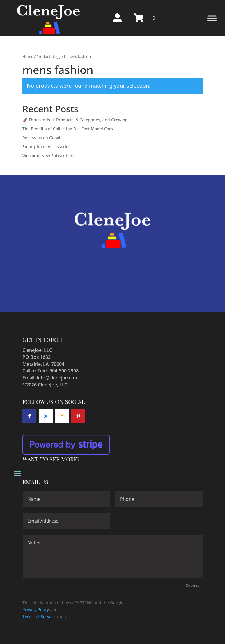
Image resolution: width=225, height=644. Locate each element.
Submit (192, 585)
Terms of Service (39, 616)
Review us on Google (42, 138)
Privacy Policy (36, 610)
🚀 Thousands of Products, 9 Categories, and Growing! (76, 120)
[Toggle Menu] (212, 18)
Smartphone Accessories (46, 147)
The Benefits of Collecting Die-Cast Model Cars (68, 129)
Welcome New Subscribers (48, 156)
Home (28, 56)
